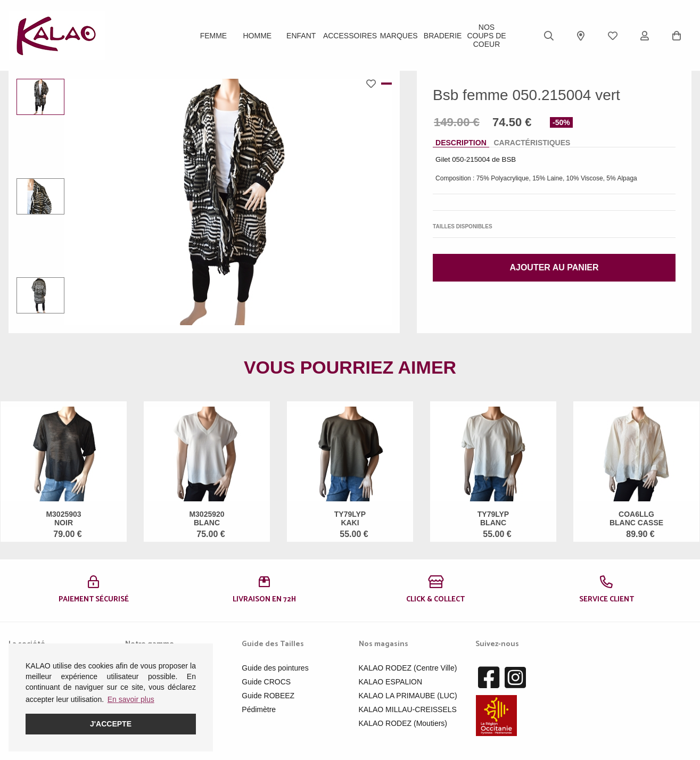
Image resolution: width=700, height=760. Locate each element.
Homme (258, 36)
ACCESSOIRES (350, 36)
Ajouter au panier (554, 267)
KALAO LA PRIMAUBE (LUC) (408, 696)
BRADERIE (443, 36)
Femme (214, 36)
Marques (399, 36)
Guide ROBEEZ (268, 696)
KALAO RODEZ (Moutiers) (403, 723)
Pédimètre (259, 709)
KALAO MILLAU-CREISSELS (408, 709)
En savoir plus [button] (131, 699)
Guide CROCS (266, 682)
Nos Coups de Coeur (486, 36)
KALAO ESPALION (391, 682)
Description (461, 143)
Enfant (301, 36)
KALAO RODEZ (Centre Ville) (408, 668)
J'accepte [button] (111, 724)
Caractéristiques (532, 143)
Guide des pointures (275, 668)
